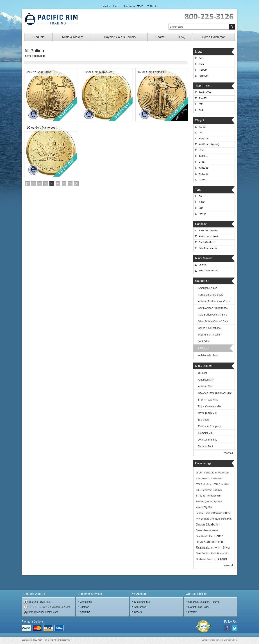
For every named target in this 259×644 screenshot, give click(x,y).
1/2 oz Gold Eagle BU (151, 72)
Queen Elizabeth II (208, 525)
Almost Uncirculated (208, 236)
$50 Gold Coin (222, 473)
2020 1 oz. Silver (222, 484)
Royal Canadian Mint (209, 271)
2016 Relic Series (204, 484)
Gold (201, 58)
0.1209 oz (203, 174)
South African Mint (220, 553)
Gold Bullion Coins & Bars (213, 315)
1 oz (201, 133)
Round (219, 536)
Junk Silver (204, 341)
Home (28, 56)
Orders (138, 612)
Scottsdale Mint (209, 548)
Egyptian (218, 502)
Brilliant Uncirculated (208, 231)
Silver (201, 64)
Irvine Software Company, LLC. (224, 640)
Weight (200, 120)
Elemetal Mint (206, 433)
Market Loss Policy (199, 607)
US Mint (202, 265)
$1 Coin (199, 473)
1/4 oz (202, 162)
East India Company (209, 426)
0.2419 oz (203, 168)
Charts (160, 37)
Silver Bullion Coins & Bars (213, 321)
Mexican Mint (205, 446)
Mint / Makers (204, 258)
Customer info (142, 602)
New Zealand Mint (205, 519)
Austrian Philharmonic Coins (214, 301)
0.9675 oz (203, 138)
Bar (200, 196)
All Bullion (203, 348)
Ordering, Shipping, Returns (204, 602)
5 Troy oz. (201, 496)
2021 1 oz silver (204, 490)
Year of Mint (203, 86)
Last (76, 184)
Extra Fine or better (208, 248)
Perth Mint (226, 519)
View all (228, 453)
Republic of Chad (204, 536)
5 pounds (217, 490)
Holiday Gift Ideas (208, 355)
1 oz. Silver (201, 478)
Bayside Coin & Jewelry (120, 37)
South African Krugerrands (213, 308)
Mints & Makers (73, 37)
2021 (201, 104)
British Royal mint (204, 502)
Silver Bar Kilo (202, 553)
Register (106, 6)
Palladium (203, 76)
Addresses (140, 607)
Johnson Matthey (208, 440)
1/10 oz (202, 180)
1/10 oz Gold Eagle (39, 72)
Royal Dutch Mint (208, 413)
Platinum (203, 70)
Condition (201, 224)
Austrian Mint (205, 386)
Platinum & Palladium (210, 335)
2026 (201, 110)
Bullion (202, 202)
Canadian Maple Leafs (211, 295)
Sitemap (84, 607)
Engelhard (204, 420)
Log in (116, 6)
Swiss (210, 559)
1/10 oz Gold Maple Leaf (98, 72)
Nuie (218, 519)
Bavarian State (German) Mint (215, 393)
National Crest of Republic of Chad (213, 513)
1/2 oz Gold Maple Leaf (41, 128)
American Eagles (208, 288)
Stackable (201, 559)
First (27, 184)
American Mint (206, 380)
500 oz (202, 127)
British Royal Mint (208, 400)
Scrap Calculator (214, 37)
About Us (85, 612)
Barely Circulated (207, 242)
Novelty (202, 214)
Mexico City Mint (204, 507)
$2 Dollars (209, 473)
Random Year (205, 92)
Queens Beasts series (207, 530)
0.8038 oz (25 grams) (209, 144)
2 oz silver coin (215, 478)
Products (38, 37)
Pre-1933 (203, 98)
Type (198, 190)
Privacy (192, 612)
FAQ (182, 37)
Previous (33, 184)
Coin (201, 208)
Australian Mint (214, 496)
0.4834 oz (203, 156)
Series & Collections (209, 328)
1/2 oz (202, 150)
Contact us (86, 602)
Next (70, 184)
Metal (199, 52)
